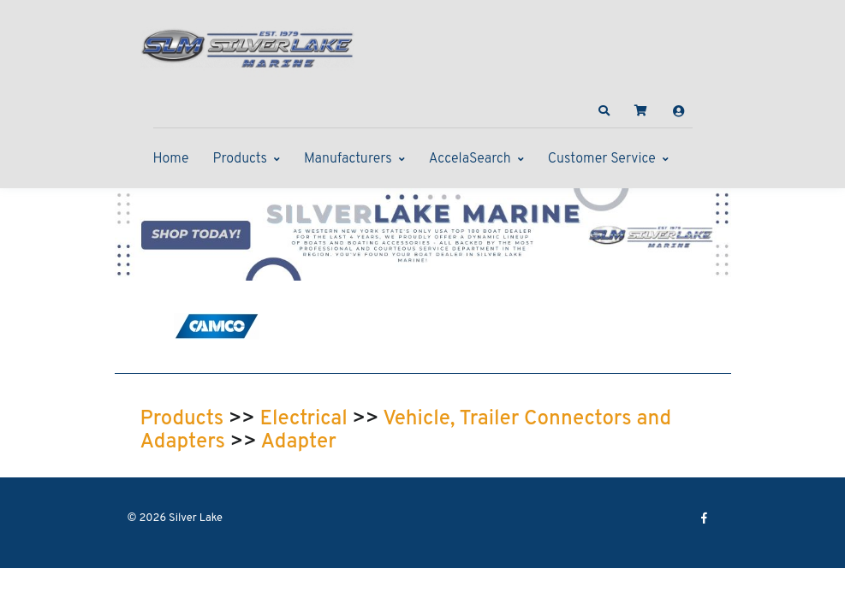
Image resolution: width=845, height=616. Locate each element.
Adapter (298, 442)
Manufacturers (348, 159)
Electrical (304, 419)
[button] (604, 111)
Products (240, 159)
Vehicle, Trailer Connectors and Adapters (406, 431)
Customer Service (602, 159)
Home (171, 159)
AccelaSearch (470, 159)
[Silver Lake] (247, 46)
